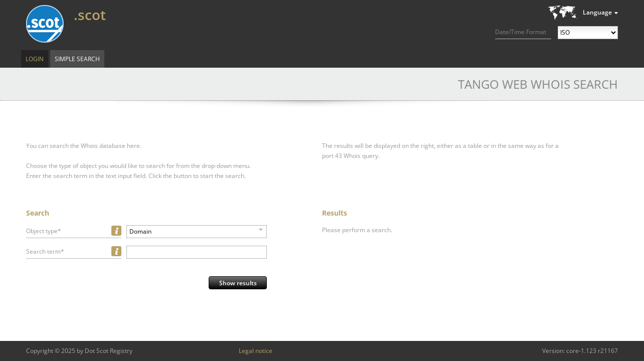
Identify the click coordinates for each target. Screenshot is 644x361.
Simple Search (77, 59)
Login (35, 59)
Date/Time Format (521, 32)
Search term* (45, 251)
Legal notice (256, 351)
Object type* (44, 231)
